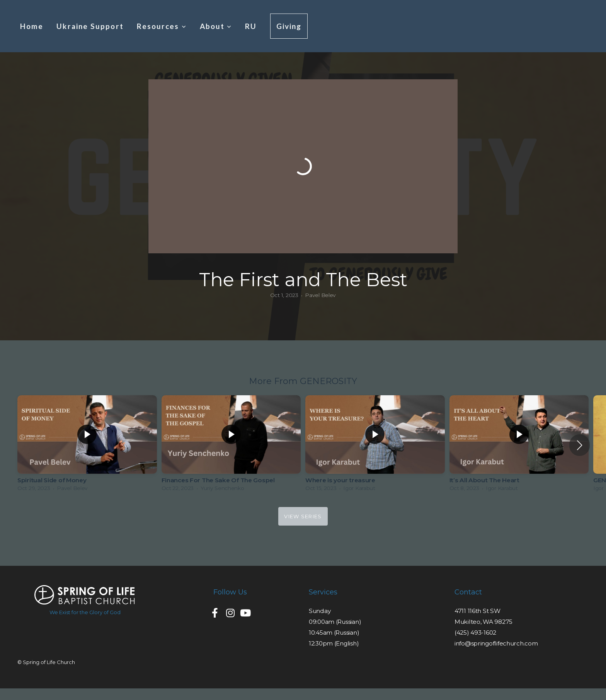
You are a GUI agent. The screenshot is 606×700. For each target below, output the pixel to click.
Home (32, 26)
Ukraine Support (90, 26)
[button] (580, 445)
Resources (162, 26)
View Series (303, 516)
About (216, 26)
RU (251, 26)
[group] (87, 445)
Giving (289, 26)
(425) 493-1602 (475, 633)
